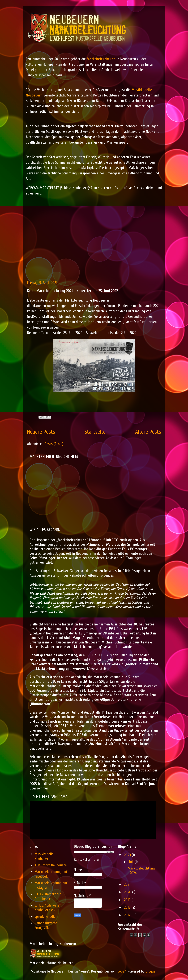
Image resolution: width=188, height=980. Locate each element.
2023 (128, 855)
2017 (128, 915)
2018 (128, 907)
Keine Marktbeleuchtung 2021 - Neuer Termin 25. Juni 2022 (72, 291)
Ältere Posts (148, 432)
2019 (128, 900)
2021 (128, 884)
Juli (132, 862)
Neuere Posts (41, 432)
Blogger (151, 971)
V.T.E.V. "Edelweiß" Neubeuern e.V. (48, 908)
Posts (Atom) (54, 444)
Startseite (95, 432)
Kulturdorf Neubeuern (51, 865)
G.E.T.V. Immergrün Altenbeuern (48, 896)
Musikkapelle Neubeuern (44, 856)
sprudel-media (45, 917)
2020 (128, 892)
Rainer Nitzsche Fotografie (46, 925)
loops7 (121, 971)
